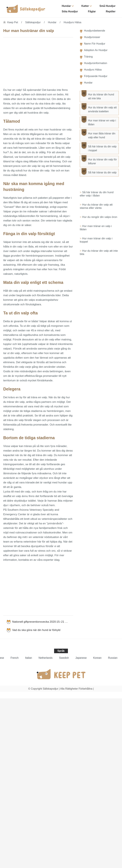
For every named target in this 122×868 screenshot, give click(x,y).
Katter (85, 6)
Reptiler (111, 11)
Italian (29, 658)
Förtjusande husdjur (96, 76)
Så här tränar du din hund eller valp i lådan (97, 194)
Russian (113, 658)
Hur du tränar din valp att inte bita (99, 252)
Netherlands (45, 658)
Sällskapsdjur (33, 22)
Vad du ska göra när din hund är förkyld (36, 630)
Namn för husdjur (95, 44)
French (15, 658)
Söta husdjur (70, 11)
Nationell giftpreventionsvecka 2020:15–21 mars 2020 (43, 622)
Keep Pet (13, 22)
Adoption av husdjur (96, 50)
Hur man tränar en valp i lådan (96, 228)
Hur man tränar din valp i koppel (96, 240)
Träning (88, 57)
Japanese (81, 658)
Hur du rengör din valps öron (100, 217)
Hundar (66, 6)
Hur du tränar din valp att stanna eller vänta (96, 206)
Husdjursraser (92, 37)
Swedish (64, 658)
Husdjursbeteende (95, 31)
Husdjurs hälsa (72, 22)
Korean (97, 658)
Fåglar (92, 11)
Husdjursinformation (96, 63)
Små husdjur (107, 6)
